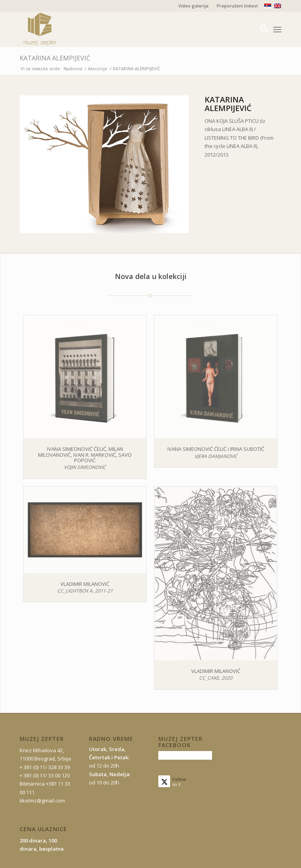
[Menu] (277, 29)
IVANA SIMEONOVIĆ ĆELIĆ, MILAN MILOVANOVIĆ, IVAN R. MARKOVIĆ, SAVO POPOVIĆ (85, 455)
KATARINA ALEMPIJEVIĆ (55, 58)
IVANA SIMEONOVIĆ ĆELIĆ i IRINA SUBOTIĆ (216, 449)
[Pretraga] (260, 29)
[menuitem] (194, 6)
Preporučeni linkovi (237, 6)
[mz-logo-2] (58, 29)
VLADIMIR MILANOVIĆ (85, 584)
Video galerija (193, 6)
